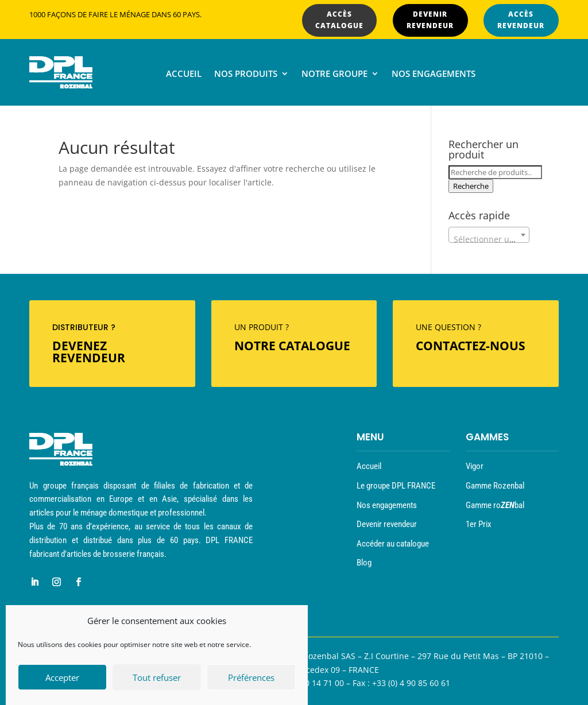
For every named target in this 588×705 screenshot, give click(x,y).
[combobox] (489, 235)
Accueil (184, 74)
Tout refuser (157, 679)
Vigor (475, 466)
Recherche (471, 186)
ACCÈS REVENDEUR (521, 20)
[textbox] (489, 239)
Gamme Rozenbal (495, 486)
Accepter (62, 679)
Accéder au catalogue (393, 544)
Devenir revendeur (387, 524)
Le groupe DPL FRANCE (396, 486)
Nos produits (246, 74)
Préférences (251, 679)
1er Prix (479, 524)
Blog (364, 563)
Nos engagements (434, 74)
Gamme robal (495, 505)
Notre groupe (334, 74)
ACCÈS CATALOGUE (339, 20)
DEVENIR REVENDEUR (430, 20)
